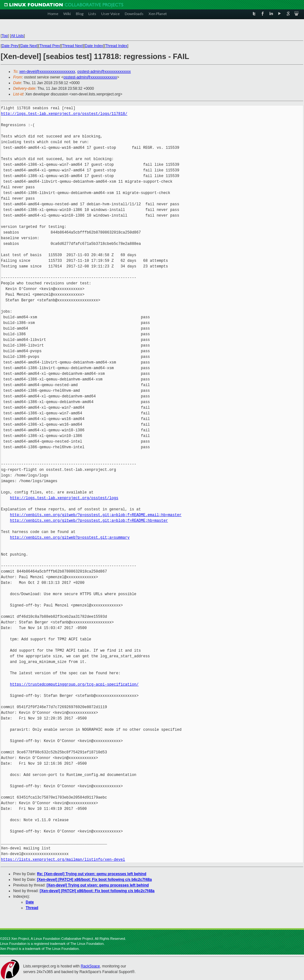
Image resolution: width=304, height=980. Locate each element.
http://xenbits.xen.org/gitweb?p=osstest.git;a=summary (70, 538)
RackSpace (90, 966)
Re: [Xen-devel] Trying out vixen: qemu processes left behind (92, 874)
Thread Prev (50, 46)
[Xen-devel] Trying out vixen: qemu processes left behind (98, 885)
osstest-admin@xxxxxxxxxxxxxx (104, 72)
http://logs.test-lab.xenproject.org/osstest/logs (64, 498)
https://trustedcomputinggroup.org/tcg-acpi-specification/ (74, 684)
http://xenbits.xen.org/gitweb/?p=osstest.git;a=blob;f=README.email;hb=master (96, 515)
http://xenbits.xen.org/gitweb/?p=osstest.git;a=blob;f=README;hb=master (89, 521)
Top (5, 36)
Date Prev (10, 46)
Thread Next (72, 46)
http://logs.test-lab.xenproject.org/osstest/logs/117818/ (64, 114)
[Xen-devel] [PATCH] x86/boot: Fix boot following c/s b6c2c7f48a (94, 880)
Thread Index (116, 46)
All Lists (17, 36)
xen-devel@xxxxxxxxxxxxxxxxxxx (47, 72)
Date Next (29, 46)
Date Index (94, 46)
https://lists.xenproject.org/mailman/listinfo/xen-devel (63, 860)
